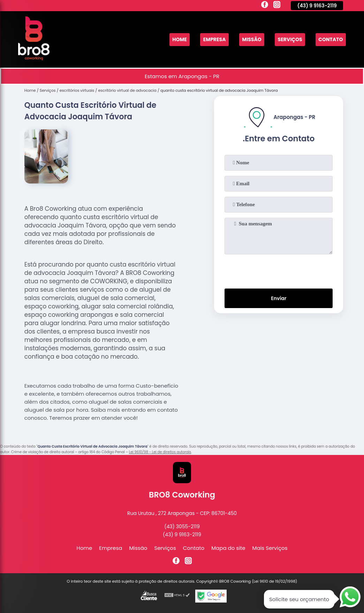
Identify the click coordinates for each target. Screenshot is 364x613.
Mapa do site (228, 548)
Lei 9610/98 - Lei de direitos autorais (160, 452)
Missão (247, 40)
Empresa (207, 40)
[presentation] (279, 270)
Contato (330, 40)
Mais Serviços (270, 548)
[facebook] (265, 6)
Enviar (279, 300)
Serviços (287, 40)
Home (171, 40)
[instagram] (277, 6)
